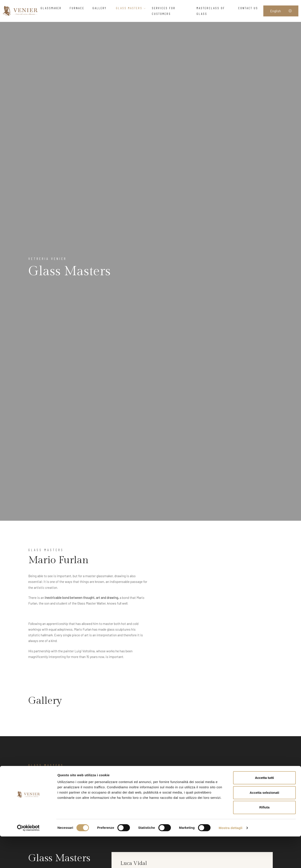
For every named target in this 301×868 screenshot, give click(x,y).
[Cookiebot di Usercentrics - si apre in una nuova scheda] (28, 859)
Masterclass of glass (211, 11)
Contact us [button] (249, 8)
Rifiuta (265, 839)
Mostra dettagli (230, 859)
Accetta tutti (265, 809)
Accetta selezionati (264, 824)
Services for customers (164, 11)
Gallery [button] (101, 8)
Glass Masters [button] (131, 8)
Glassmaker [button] (52, 8)
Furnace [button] (78, 8)
